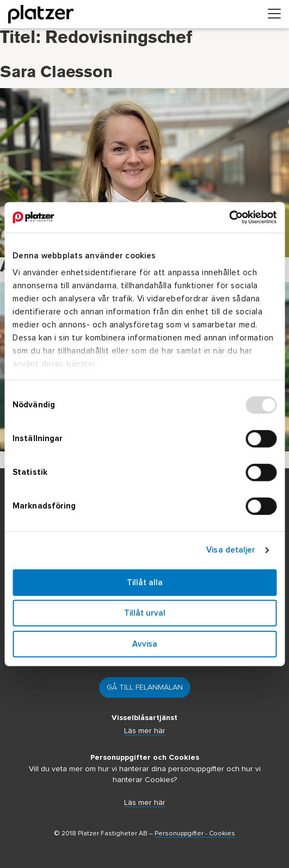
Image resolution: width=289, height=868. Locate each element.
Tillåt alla (145, 582)
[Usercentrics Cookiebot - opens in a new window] (229, 218)
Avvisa (145, 644)
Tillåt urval (145, 613)
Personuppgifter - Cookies (195, 834)
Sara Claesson (56, 90)
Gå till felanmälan (145, 687)
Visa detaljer (231, 550)
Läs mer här (145, 731)
